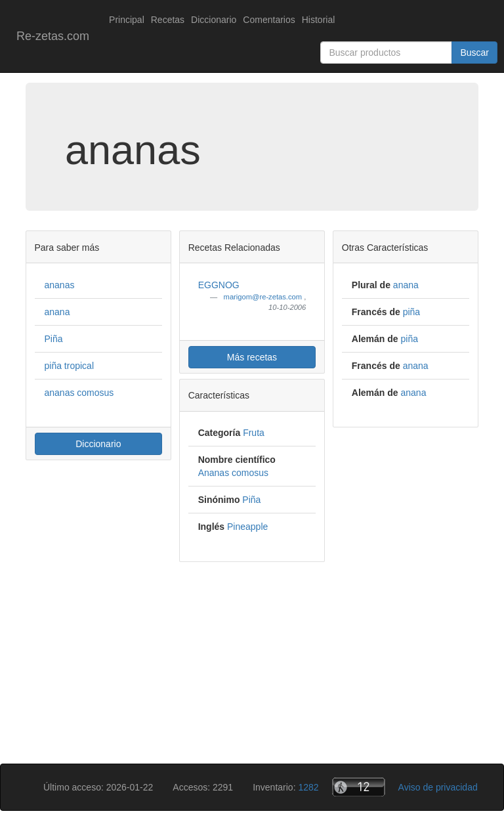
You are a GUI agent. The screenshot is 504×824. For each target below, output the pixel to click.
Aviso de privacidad (438, 787)
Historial (319, 20)
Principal (127, 20)
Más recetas (252, 357)
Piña (54, 339)
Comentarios (269, 20)
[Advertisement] (252, 665)
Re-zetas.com (53, 36)
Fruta (254, 433)
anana (57, 312)
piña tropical (70, 366)
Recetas (168, 20)
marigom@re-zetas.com (264, 297)
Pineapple (247, 527)
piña (411, 312)
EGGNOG (219, 285)
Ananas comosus (233, 473)
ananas (60, 285)
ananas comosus (79, 393)
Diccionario (214, 20)
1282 (308, 787)
